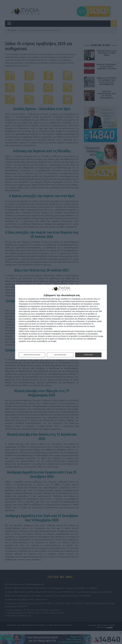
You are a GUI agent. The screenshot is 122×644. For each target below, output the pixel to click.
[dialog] (61, 322)
